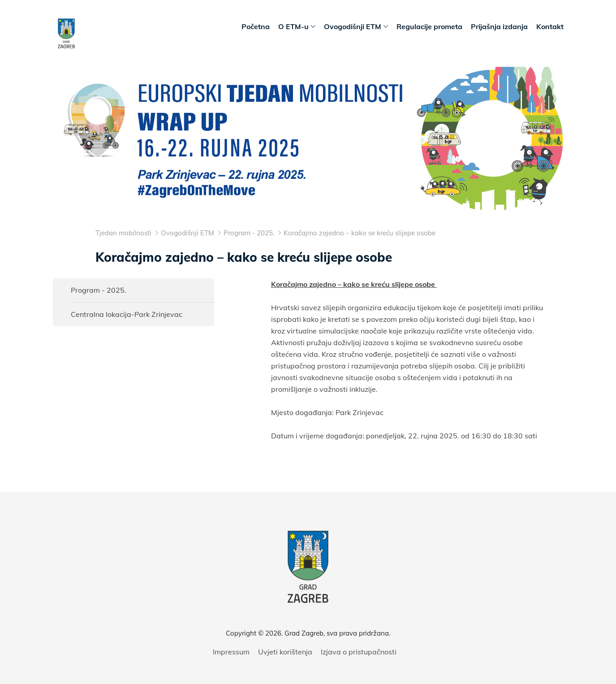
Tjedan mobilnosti (123, 233)
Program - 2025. (99, 290)
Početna (256, 26)
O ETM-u (297, 27)
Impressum (231, 652)
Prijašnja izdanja (499, 26)
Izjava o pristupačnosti (359, 652)
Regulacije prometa (429, 26)
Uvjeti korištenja (285, 652)
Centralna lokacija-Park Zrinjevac (127, 314)
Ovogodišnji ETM (356, 27)
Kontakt (550, 26)
